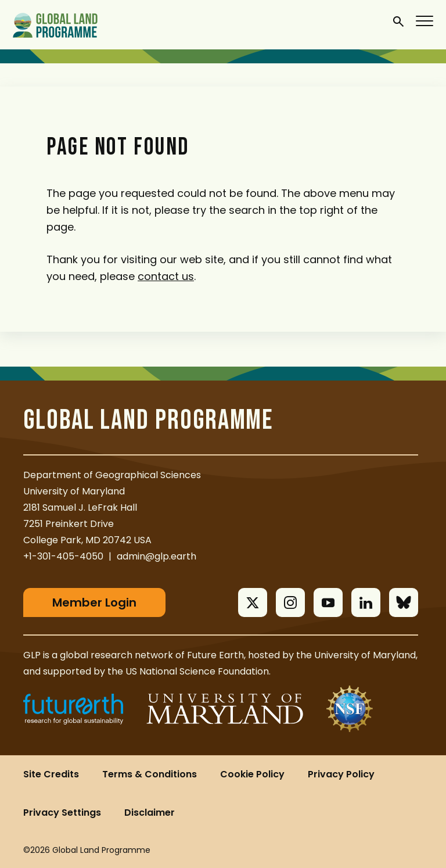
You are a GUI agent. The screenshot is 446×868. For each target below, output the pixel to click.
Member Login (94, 602)
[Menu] (425, 20)
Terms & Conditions (150, 774)
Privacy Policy (341, 774)
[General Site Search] (398, 21)
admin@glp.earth (157, 556)
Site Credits (51, 774)
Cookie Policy (252, 774)
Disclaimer (150, 813)
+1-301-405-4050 (63, 556)
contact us (166, 276)
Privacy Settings (62, 813)
